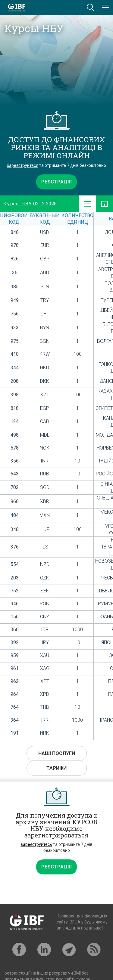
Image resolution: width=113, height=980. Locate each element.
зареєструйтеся (23, 165)
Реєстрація (56, 182)
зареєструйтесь (36, 844)
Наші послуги (57, 753)
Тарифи (56, 768)
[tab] (88, 204)
